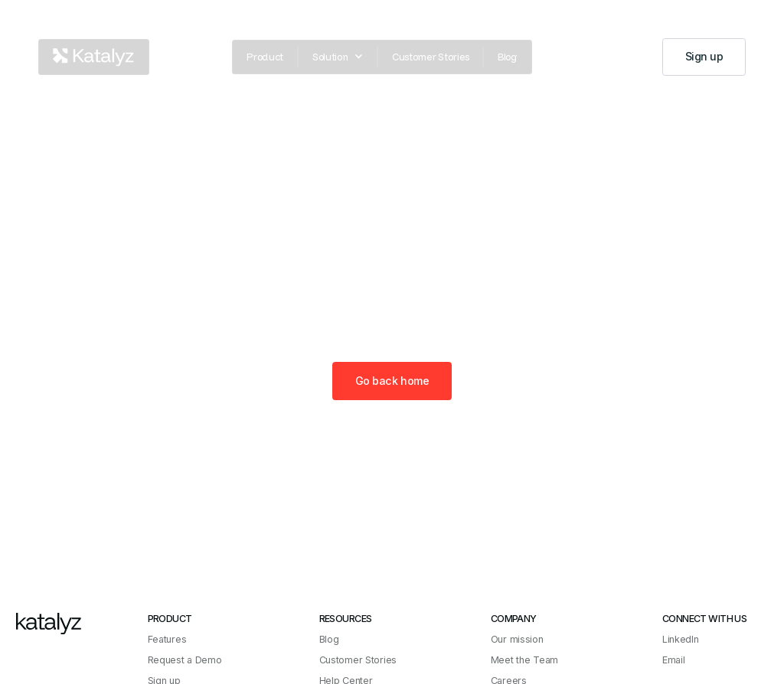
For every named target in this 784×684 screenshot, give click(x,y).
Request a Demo (185, 660)
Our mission (517, 639)
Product (265, 57)
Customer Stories (430, 57)
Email (674, 660)
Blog (508, 57)
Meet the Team (524, 660)
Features (167, 639)
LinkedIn (681, 639)
